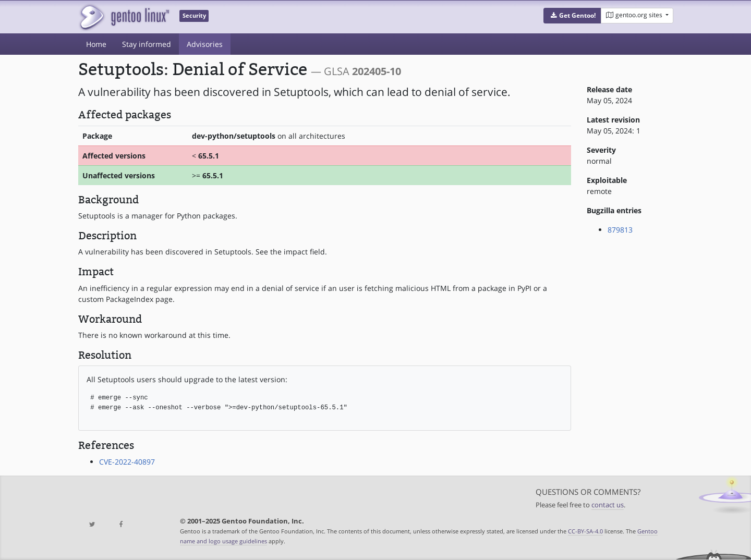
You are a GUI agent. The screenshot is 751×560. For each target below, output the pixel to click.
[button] (572, 16)
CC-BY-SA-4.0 (585, 531)
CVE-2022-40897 (127, 462)
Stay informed (147, 44)
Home (96, 44)
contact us (608, 505)
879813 (620, 230)
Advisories (205, 44)
